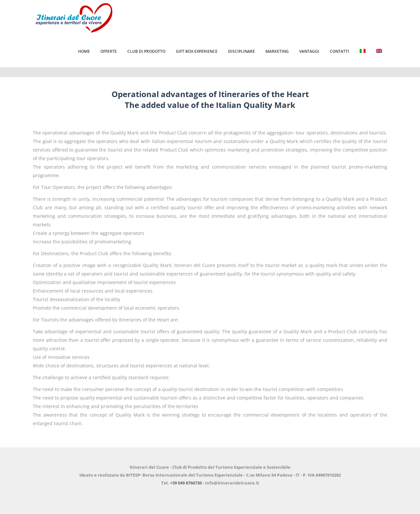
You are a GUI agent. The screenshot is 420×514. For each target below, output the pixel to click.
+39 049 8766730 (186, 483)
